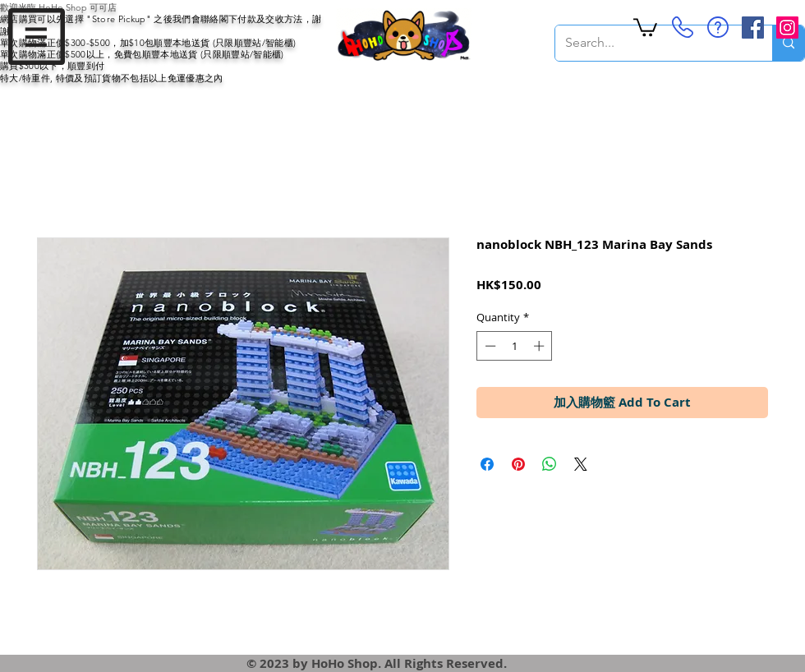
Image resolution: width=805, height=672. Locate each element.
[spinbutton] (515, 346)
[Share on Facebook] (487, 464)
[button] (37, 37)
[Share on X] (581, 464)
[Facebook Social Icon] (753, 28)
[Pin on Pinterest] (518, 464)
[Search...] (651, 43)
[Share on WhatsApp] (550, 464)
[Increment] (540, 346)
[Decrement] (489, 346)
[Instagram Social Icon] (787, 28)
